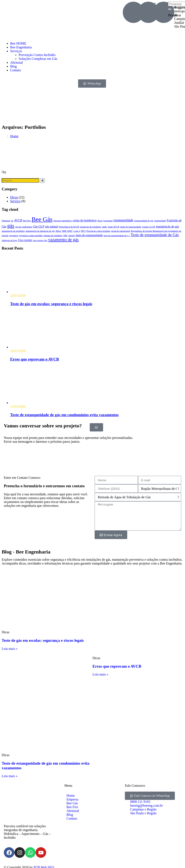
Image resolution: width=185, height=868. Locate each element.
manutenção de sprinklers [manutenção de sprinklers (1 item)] (13, 231)
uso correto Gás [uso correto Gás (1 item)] (40, 240)
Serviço (15, 201)
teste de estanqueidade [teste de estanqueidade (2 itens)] (89, 235)
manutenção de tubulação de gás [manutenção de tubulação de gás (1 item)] (40, 231)
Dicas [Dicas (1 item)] (100, 221)
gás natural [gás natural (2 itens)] (52, 226)
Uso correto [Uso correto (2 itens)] (25, 240)
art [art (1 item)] (12, 221)
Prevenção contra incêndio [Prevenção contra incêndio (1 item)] (98, 231)
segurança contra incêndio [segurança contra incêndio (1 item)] (31, 235)
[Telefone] (133, 12)
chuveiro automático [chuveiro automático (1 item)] (63, 221)
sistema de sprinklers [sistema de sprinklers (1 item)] (53, 235)
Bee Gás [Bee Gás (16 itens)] (42, 219)
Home (14, 136)
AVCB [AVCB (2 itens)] (18, 220)
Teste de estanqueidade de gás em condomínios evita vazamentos (64, 415)
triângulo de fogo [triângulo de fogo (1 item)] (9, 240)
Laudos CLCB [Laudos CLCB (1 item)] (149, 227)
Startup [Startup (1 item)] (72, 235)
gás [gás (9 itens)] (11, 226)
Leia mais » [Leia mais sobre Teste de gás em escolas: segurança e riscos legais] (10, 649)
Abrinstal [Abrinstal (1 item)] (6, 221)
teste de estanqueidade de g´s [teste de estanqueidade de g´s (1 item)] (117, 235)
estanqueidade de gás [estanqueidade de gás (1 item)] (144, 221)
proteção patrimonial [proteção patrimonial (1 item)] (120, 231)
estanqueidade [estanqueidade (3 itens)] (123, 220)
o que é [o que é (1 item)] (77, 231)
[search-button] (170, 9)
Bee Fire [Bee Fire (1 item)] (27, 221)
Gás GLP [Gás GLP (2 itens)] (39, 226)
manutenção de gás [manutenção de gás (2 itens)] (168, 226)
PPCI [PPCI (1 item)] (83, 231)
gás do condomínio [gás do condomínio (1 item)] (24, 227)
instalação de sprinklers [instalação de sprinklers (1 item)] (91, 227)
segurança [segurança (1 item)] (14, 235)
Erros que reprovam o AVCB (35, 359)
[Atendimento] (164, 12)
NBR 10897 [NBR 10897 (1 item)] (67, 231)
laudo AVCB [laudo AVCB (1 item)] (113, 227)
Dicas (14, 197)
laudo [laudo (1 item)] (105, 227)
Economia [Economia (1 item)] (108, 221)
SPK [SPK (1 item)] (65, 235)
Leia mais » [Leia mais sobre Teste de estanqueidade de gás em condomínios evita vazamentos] (10, 776)
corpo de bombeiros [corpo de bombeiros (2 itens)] (85, 220)
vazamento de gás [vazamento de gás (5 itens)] (63, 240)
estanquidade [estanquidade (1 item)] (160, 221)
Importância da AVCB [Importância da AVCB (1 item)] (69, 227)
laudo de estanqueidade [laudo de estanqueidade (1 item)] (130, 227)
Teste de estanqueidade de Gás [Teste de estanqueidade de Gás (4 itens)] (155, 235)
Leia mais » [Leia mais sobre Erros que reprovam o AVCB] (100, 674)
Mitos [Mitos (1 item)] (58, 231)
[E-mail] (148, 12)
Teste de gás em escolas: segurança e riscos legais (51, 304)
